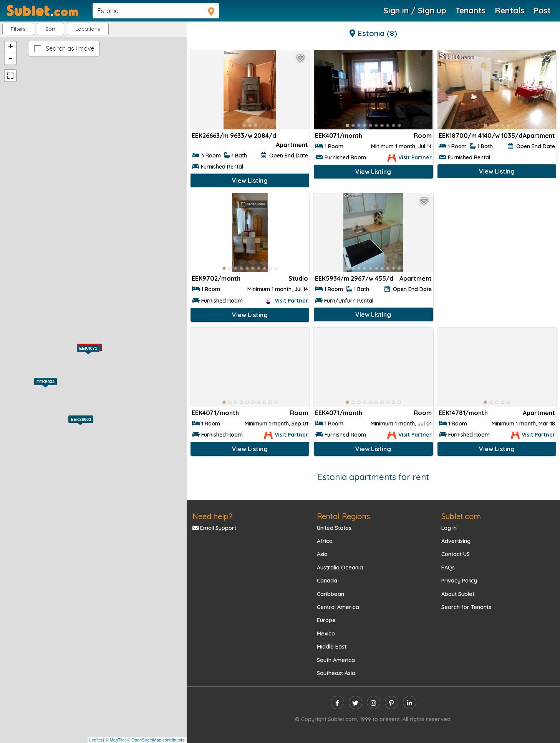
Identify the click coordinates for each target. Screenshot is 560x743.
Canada (327, 581)
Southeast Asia (336, 673)
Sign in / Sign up (415, 10)
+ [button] (11, 47)
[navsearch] (156, 11)
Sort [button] (51, 29)
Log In (449, 528)
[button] (88, 29)
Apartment (292, 145)
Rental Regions (343, 516)
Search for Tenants (466, 607)
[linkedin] (410, 702)
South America (336, 660)
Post (542, 10)
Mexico (326, 634)
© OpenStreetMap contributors (156, 740)
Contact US (456, 554)
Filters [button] (18, 29)
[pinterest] (392, 702)
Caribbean (331, 594)
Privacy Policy (459, 581)
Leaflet (96, 740)
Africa (325, 541)
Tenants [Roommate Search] (471, 10)
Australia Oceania (340, 568)
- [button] (10, 59)
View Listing (250, 180)
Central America (338, 607)
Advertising (456, 541)
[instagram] (374, 702)
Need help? (212, 516)
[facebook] (337, 702)
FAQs (448, 568)
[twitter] (355, 702)
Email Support (214, 528)
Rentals (509, 10)
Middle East (332, 647)
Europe (326, 620)
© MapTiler (116, 740)
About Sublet (458, 594)
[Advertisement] (497, 247)
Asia (322, 554)
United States (334, 528)
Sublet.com (461, 516)
